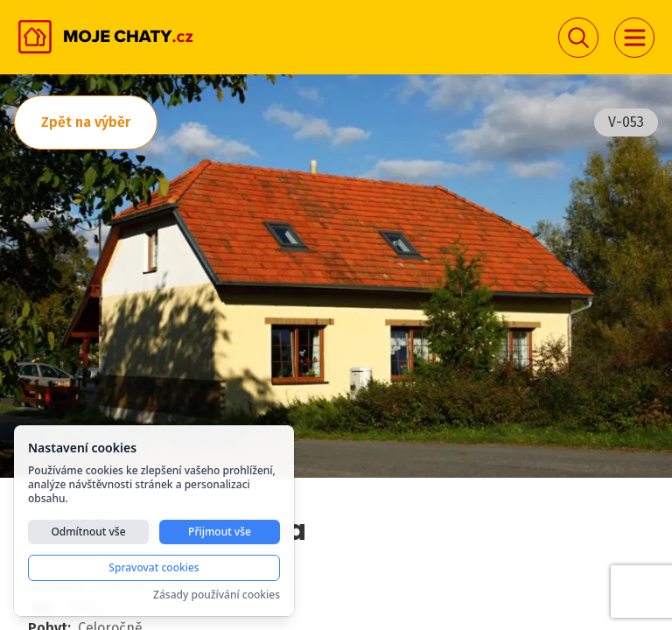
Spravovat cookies (154, 567)
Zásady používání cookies (217, 595)
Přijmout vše (220, 532)
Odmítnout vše (88, 532)
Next (630, 279)
